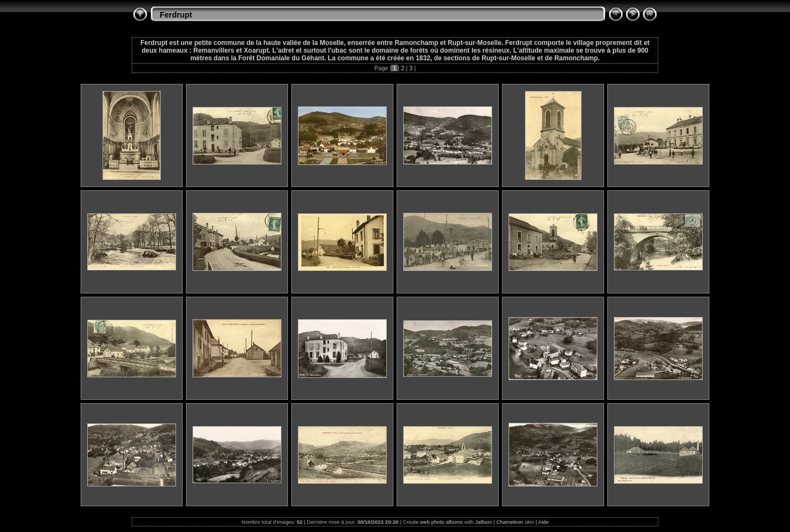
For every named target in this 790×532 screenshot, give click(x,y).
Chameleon (510, 522)
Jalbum (484, 522)
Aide (543, 522)
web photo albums (442, 522)
